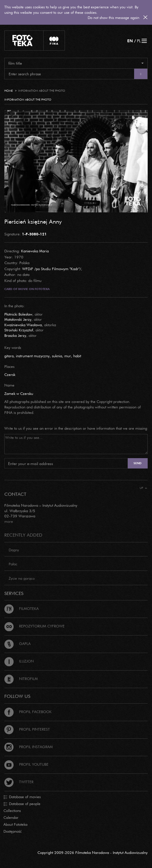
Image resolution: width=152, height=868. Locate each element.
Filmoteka (21, 608)
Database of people (22, 804)
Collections (12, 811)
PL (139, 41)
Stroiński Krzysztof (19, 330)
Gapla (17, 644)
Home (9, 91)
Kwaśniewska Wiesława (23, 325)
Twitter (19, 782)
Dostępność (13, 831)
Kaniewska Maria (35, 251)
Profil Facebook (28, 712)
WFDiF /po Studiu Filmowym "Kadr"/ (52, 269)
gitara (9, 356)
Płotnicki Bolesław (18, 314)
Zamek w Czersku (19, 393)
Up (143, 488)
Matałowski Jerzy (18, 319)
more (9, 521)
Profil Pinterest (27, 729)
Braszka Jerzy (15, 335)
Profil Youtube (26, 764)
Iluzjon (19, 661)
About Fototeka (15, 824)
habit (77, 356)
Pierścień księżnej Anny (33, 221)
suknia (57, 356)
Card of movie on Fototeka (27, 289)
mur (68, 356)
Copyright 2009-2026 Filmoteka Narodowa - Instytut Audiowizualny (93, 852)
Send (138, 463)
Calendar (11, 817)
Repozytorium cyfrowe (34, 626)
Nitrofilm (21, 679)
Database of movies (22, 797)
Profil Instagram (29, 747)
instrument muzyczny (33, 356)
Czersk (10, 375)
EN (130, 41)
